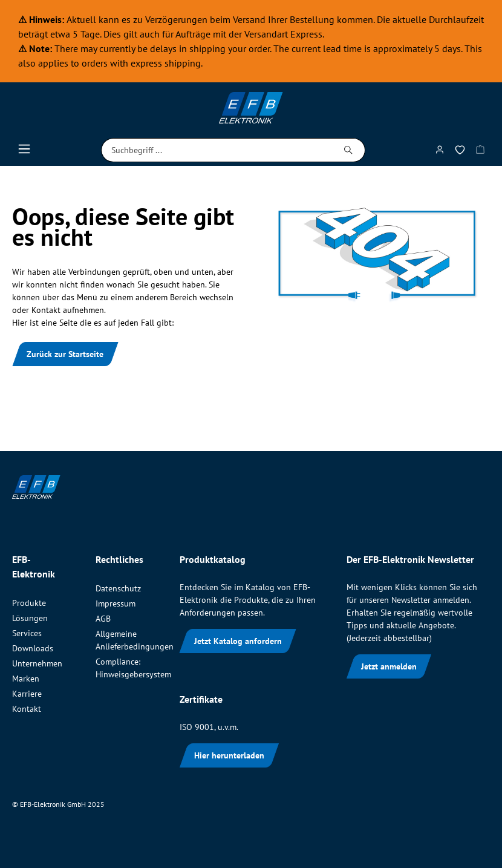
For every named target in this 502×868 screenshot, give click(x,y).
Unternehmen (37, 663)
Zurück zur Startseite (65, 354)
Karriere (27, 694)
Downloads (33, 648)
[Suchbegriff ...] (217, 150)
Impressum (116, 603)
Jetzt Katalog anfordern (238, 641)
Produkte (29, 603)
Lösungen (30, 618)
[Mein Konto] (440, 152)
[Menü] (24, 152)
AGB (103, 619)
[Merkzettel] (460, 152)
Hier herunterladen (229, 755)
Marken (26, 679)
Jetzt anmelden (389, 666)
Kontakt (27, 709)
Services (27, 633)
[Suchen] (349, 150)
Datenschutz (118, 588)
